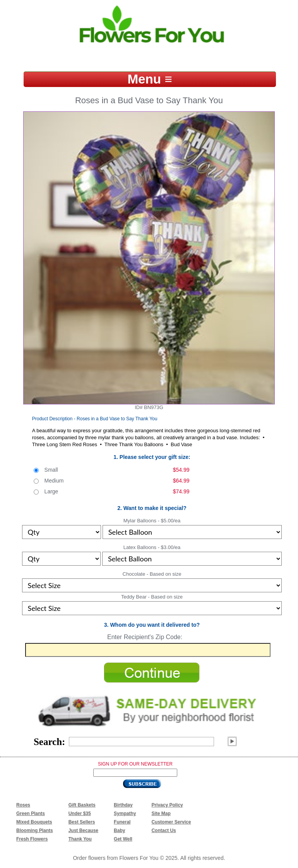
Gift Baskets (82, 805)
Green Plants (31, 813)
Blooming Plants (35, 830)
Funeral (122, 822)
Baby (119, 830)
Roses (23, 805)
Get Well (123, 839)
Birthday (123, 805)
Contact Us (164, 830)
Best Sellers (82, 822)
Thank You (80, 839)
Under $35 (80, 813)
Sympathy (125, 813)
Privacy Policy (167, 805)
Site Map (161, 813)
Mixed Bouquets (34, 822)
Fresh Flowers (32, 839)
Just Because (83, 830)
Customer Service (171, 822)
